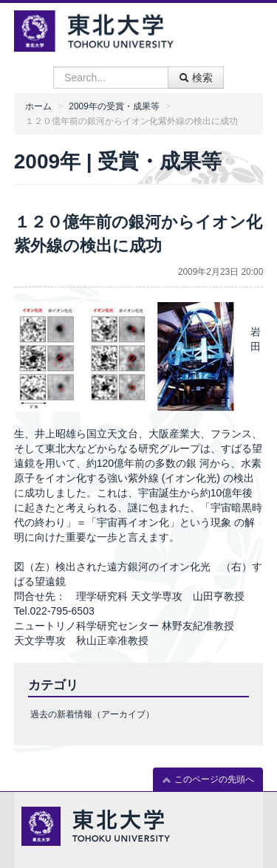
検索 (196, 78)
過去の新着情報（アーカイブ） (92, 714)
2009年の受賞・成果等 (114, 106)
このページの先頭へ (208, 780)
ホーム (38, 106)
